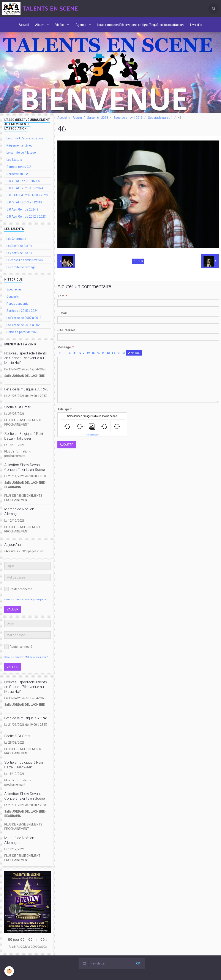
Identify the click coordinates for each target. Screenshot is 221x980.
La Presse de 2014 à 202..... (25, 325)
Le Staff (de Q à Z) (19, 253)
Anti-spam (65, 409)
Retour (138, 261)
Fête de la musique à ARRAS (26, 389)
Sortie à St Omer (17, 407)
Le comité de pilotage (21, 267)
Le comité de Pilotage (21, 153)
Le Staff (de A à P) (19, 246)
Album (40, 25)
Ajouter (67, 445)
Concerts (13, 296)
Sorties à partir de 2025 (22, 332)
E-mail (62, 313)
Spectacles (14, 289)
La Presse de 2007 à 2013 (24, 318)
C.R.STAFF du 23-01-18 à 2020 (27, 195)
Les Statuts (14, 160)
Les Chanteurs (16, 239)
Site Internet (66, 330)
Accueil (24, 25)
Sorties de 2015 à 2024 (22, 311)
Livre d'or (196, 25)
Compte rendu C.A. (19, 167)
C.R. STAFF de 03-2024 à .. (24, 181)
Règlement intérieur (20, 145)
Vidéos (60, 25)
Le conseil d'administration (25, 138)
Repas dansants (17, 304)
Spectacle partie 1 (160, 118)
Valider (13, 609)
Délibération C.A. (18, 174)
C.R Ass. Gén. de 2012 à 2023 (26, 217)
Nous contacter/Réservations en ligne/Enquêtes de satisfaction (140, 25)
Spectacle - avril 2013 (128, 118)
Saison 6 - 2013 (98, 118)
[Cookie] (9, 971)
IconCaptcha (91, 435)
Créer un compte (14, 600)
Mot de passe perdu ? (37, 600)
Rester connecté (18, 589)
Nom (61, 296)
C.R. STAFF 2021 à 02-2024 (25, 188)
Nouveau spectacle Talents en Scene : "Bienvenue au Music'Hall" (26, 358)
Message (64, 347)
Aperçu (134, 353)
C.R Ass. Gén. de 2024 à (22, 209)
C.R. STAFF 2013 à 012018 (24, 202)
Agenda (81, 25)
